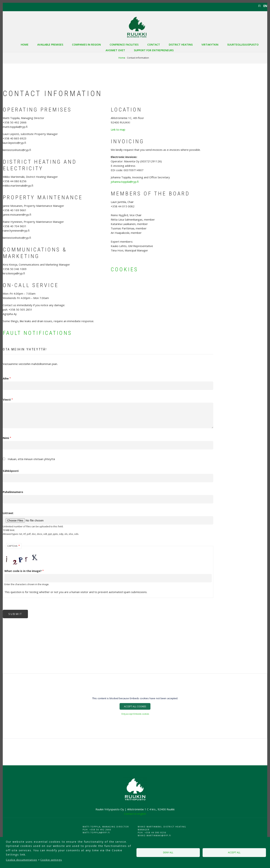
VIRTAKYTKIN (210, 45)
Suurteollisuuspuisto (243, 45)
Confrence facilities (124, 45)
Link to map (118, 129)
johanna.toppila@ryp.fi (125, 182)
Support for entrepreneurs (154, 50)
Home (25, 45)
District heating (181, 45)
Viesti (7, 399)
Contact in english (135, 814)
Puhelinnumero (13, 492)
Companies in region (86, 45)
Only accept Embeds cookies (135, 714)
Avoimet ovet (115, 50)
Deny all (168, 852)
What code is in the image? (23, 571)
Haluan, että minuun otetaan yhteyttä (31, 459)
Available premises (50, 45)
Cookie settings (51, 860)
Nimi (6, 438)
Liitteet (8, 513)
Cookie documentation (21, 860)
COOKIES (124, 269)
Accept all (234, 852)
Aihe (6, 378)
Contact (154, 45)
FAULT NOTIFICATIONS (37, 333)
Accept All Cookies (135, 706)
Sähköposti (11, 471)
